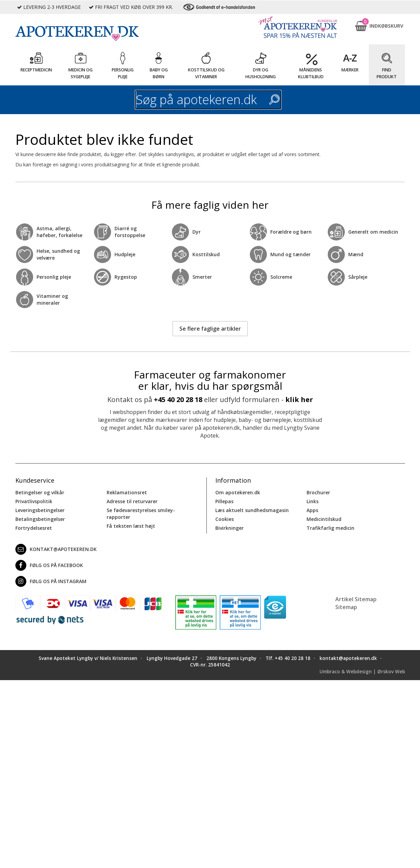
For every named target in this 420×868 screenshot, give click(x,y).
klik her (299, 399)
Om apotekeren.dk (238, 492)
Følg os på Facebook (49, 565)
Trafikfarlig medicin (330, 528)
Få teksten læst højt (131, 526)
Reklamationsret (127, 492)
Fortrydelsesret (34, 528)
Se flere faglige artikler (210, 329)
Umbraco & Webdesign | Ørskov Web (362, 672)
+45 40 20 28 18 (178, 399)
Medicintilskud (324, 519)
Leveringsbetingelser (40, 510)
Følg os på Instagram (51, 581)
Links (313, 501)
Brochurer (318, 492)
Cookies (225, 519)
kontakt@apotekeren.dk (56, 549)
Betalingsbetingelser (40, 519)
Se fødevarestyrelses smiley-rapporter (141, 514)
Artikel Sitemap (356, 599)
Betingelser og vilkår (40, 492)
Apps (312, 510)
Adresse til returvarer (132, 501)
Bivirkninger (229, 528)
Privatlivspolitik (34, 501)
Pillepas (224, 501)
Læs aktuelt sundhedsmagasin (252, 510)
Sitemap (346, 607)
